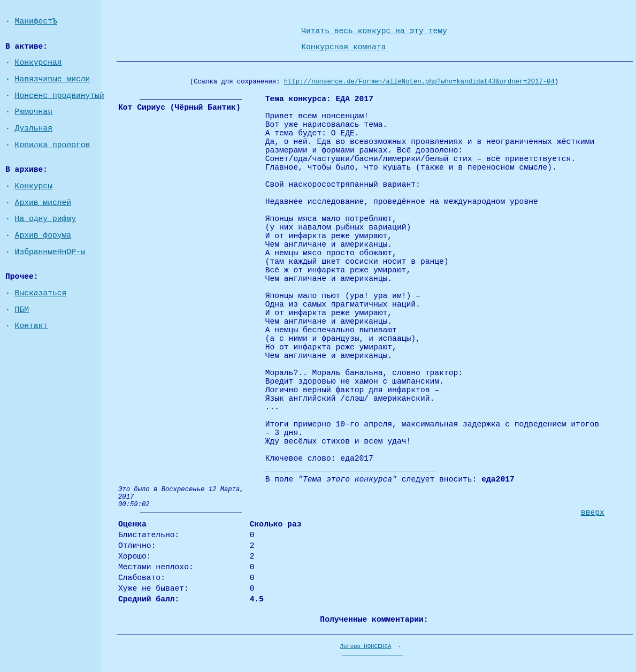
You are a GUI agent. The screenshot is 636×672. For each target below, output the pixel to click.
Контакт (32, 326)
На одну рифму (45, 219)
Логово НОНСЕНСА (366, 646)
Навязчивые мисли (53, 79)
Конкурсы (34, 186)
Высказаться (41, 293)
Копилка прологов (53, 145)
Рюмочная (34, 112)
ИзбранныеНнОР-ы (50, 252)
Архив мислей (43, 203)
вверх (593, 513)
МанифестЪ (36, 21)
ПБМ (22, 310)
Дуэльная (34, 128)
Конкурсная (39, 63)
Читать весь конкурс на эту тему (374, 31)
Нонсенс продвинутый (60, 96)
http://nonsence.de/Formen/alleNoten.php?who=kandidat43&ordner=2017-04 (419, 82)
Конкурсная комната (343, 47)
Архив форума (43, 235)
